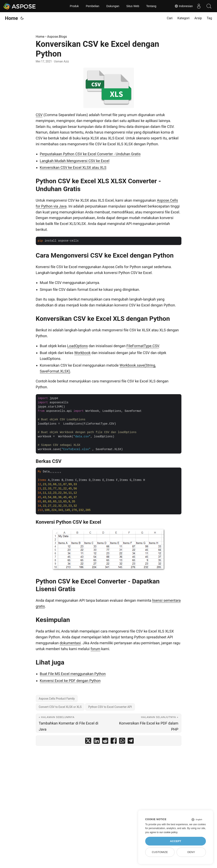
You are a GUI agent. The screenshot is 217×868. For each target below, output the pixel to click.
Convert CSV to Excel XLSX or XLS (60, 707)
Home (12, 18)
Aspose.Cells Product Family (57, 699)
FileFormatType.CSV (143, 346)
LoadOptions (77, 346)
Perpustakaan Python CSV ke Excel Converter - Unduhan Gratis (90, 154)
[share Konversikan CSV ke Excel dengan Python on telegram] (131, 742)
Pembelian (93, 6)
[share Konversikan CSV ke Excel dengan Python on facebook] (114, 742)
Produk (74, 6)
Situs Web (133, 6)
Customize (160, 852)
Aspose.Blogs (57, 37)
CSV (39, 115)
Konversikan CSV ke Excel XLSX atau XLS (73, 167)
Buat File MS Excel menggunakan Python (73, 674)
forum (95, 649)
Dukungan (113, 6)
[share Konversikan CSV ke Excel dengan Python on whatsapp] (122, 742)
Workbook (82, 353)
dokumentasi (70, 643)
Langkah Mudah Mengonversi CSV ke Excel (75, 161)
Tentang (151, 6)
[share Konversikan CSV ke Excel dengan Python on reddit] (105, 742)
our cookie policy (168, 832)
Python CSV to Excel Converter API (110, 707)
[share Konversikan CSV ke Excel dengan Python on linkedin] (97, 742)
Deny (191, 852)
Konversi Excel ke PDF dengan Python (70, 681)
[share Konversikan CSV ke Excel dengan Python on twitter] (88, 742)
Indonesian (184, 6)
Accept (176, 841)
